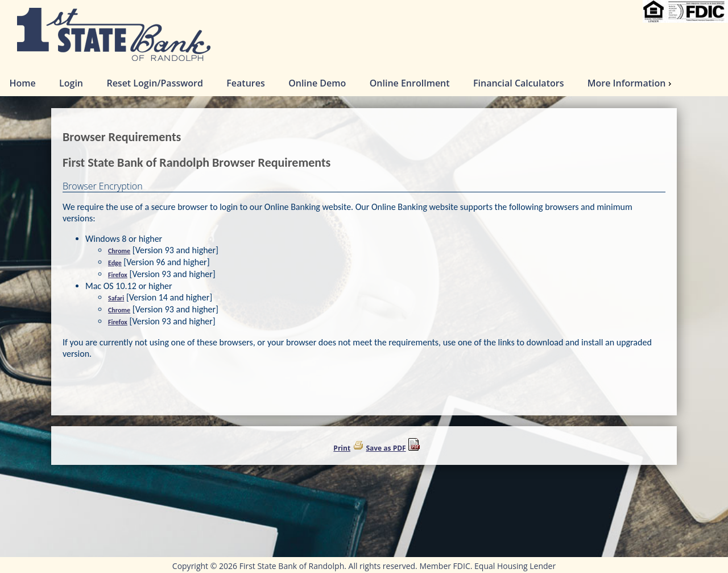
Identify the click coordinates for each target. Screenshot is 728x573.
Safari (116, 298)
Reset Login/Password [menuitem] (155, 83)
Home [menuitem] (22, 83)
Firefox (118, 275)
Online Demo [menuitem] (317, 83)
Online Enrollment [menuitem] (410, 83)
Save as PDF (386, 448)
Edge (115, 263)
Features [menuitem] (245, 83)
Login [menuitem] (71, 83)
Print (342, 448)
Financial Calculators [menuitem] (518, 83)
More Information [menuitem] (631, 83)
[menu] (364, 83)
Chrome (119, 251)
